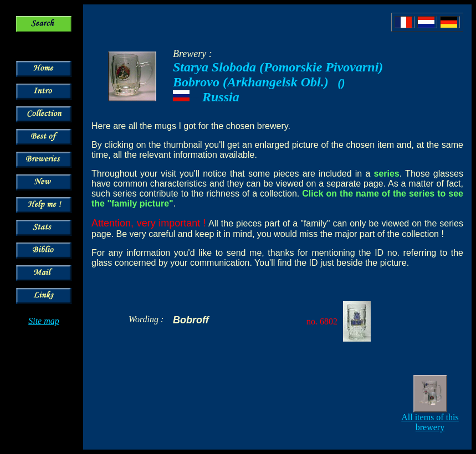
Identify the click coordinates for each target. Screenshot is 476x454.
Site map (44, 321)
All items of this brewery (430, 422)
